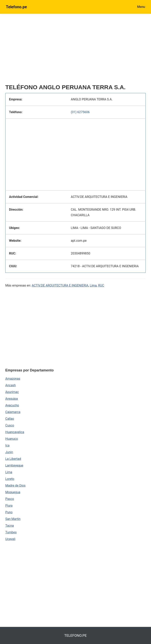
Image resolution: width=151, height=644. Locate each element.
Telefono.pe (16, 7)
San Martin (13, 519)
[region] (75, 51)
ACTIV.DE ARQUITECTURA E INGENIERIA (60, 285)
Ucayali (10, 539)
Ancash (11, 385)
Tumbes (11, 532)
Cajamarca (13, 412)
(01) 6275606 (80, 112)
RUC (101, 285)
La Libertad (13, 459)
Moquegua (13, 492)
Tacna (10, 526)
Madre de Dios (15, 486)
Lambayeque (14, 465)
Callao (10, 419)
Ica (7, 445)
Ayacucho (12, 405)
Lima (93, 285)
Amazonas (13, 379)
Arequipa (12, 399)
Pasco (10, 499)
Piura (9, 506)
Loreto (10, 479)
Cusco (10, 425)
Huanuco (12, 439)
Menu (141, 7)
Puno (9, 512)
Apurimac (12, 392)
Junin (9, 452)
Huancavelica (15, 432)
